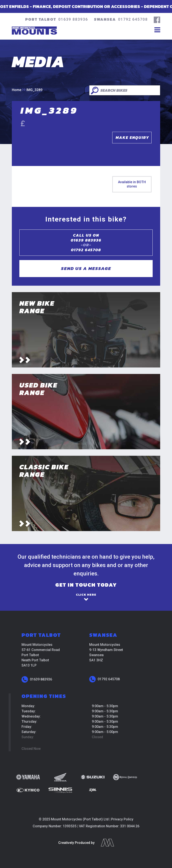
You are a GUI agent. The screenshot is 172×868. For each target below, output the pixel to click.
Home (17, 90)
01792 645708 (133, 19)
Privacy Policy (122, 819)
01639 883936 (73, 19)
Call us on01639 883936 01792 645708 (86, 243)
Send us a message (86, 268)
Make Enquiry (132, 137)
